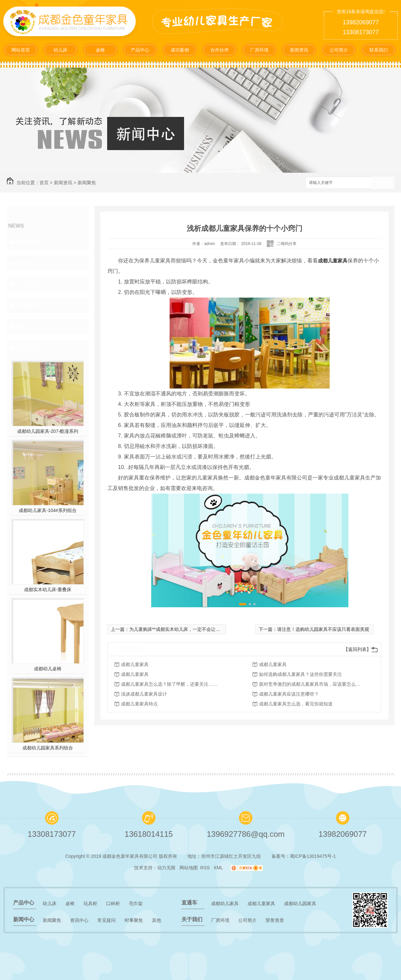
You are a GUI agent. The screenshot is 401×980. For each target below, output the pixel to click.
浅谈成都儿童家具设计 (144, 694)
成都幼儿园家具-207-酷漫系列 (48, 431)
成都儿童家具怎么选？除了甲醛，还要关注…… (169, 684)
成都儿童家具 (333, 261)
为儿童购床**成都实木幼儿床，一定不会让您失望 (179, 629)
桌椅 (100, 50)
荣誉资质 (275, 920)
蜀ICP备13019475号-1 (313, 856)
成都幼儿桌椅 (48, 669)
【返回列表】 (357, 649)
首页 (44, 183)
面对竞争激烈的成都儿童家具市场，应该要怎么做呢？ (312, 684)
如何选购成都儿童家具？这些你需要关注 (300, 674)
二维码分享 (287, 244)
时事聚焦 (28, 305)
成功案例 (180, 50)
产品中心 (140, 50)
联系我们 (379, 50)
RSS (206, 868)
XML (219, 868)
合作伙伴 (220, 50)
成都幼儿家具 (225, 903)
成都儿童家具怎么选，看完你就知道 (296, 704)
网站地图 (189, 868)
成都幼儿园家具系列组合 (48, 748)
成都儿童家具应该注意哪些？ (289, 694)
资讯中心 (28, 263)
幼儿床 (60, 50)
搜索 (383, 183)
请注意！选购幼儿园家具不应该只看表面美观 (323, 629)
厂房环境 (259, 50)
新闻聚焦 (87, 183)
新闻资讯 (299, 50)
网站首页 (21, 50)
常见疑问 (28, 284)
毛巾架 (136, 903)
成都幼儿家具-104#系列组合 (48, 510)
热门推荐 (28, 347)
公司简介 (339, 50)
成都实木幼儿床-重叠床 (48, 590)
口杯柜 (113, 903)
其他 (22, 326)
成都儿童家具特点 (139, 704)
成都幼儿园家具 (300, 903)
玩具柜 (90, 903)
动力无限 (166, 868)
